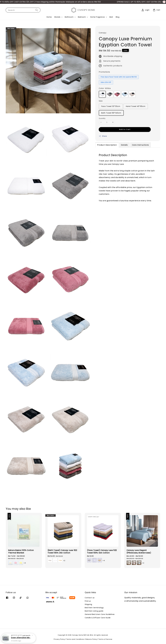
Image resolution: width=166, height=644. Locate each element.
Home (49, 17)
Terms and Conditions (75, 639)
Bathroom (69, 17)
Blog (118, 17)
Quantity (102, 118)
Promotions (104, 72)
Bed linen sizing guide (94, 611)
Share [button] (103, 136)
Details (124, 145)
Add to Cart (125, 129)
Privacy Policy (59, 639)
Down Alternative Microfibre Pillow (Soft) (21, 638)
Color (105, 88)
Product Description (107, 145)
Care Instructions (140, 145)
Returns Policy (91, 639)
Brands (57, 17)
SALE (111, 17)
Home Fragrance (97, 17)
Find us (88, 601)
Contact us (90, 598)
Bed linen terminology (94, 608)
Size (101, 101)
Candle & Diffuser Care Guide (98, 618)
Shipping (88, 604)
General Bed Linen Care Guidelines (100, 614)
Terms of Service (105, 639)
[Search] (37, 10)
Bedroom (82, 17)
